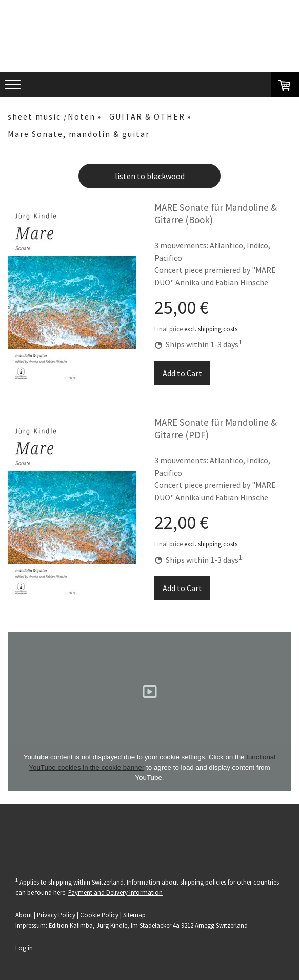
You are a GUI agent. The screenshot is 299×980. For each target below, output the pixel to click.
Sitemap (134, 915)
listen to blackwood (150, 176)
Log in (24, 948)
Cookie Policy (99, 915)
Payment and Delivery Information (115, 892)
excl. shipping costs (211, 329)
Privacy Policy (56, 915)
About (24, 915)
